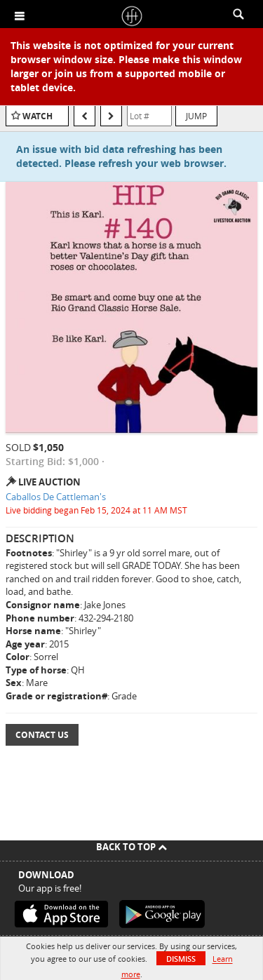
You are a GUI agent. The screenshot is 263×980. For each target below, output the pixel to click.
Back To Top (131, 847)
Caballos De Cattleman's (56, 497)
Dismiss (181, 959)
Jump (196, 116)
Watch (38, 116)
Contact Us (42, 735)
